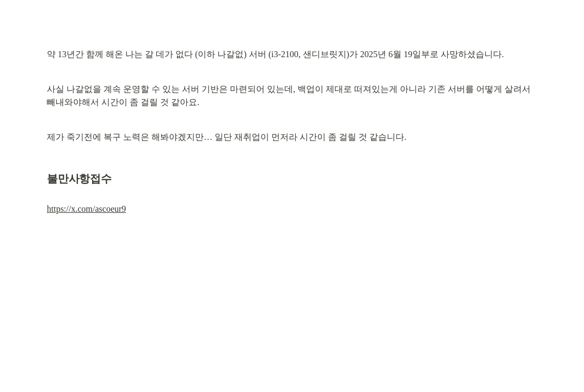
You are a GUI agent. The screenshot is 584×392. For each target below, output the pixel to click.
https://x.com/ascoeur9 (86, 209)
